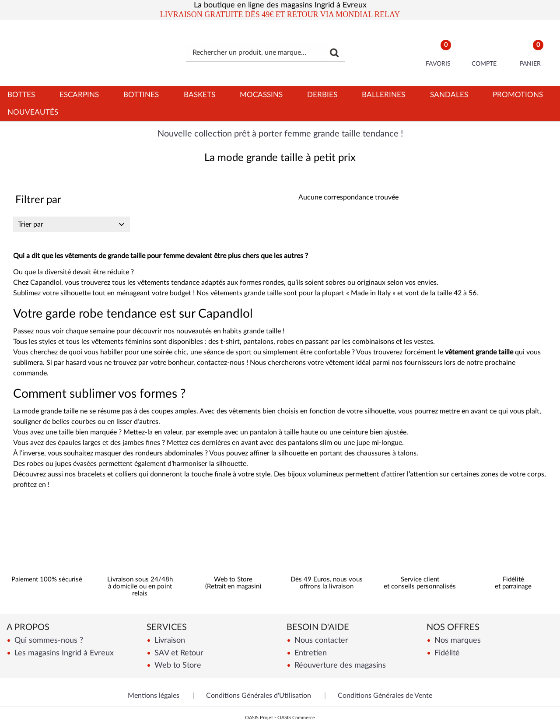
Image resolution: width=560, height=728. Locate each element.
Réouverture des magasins (339, 665)
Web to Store (177, 665)
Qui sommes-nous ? (48, 640)
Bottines (141, 95)
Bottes (21, 95)
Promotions (518, 95)
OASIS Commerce (296, 718)
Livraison (169, 640)
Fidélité (446, 653)
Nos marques (457, 640)
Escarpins (79, 95)
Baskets (199, 95)
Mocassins (261, 95)
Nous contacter (320, 640)
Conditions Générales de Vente (385, 696)
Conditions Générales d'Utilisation (259, 696)
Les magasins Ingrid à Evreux (63, 653)
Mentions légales (154, 696)
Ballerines (383, 95)
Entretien (310, 653)
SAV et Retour (178, 653)
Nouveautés (33, 112)
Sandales (449, 95)
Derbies (322, 95)
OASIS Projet (259, 718)
